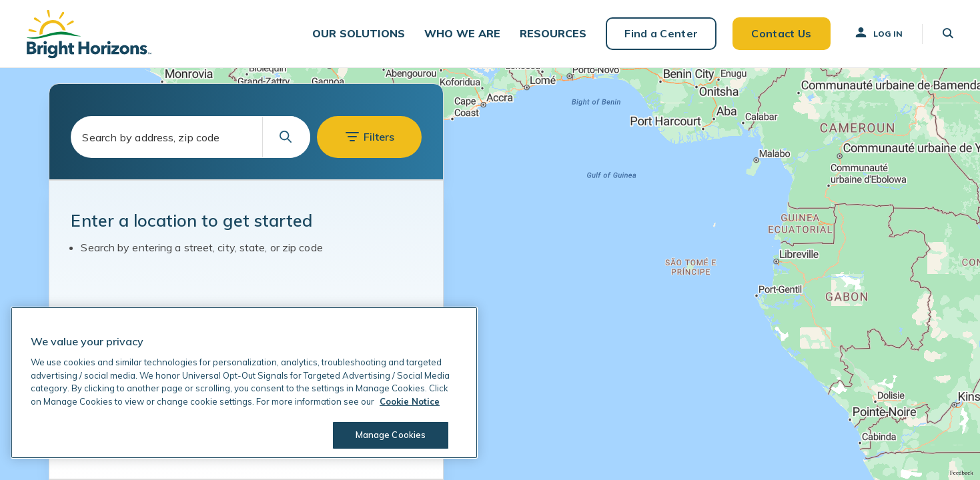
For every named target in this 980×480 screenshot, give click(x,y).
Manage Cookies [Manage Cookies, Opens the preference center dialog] (391, 435)
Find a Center (661, 33)
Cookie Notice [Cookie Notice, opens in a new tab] (410, 401)
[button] (359, 34)
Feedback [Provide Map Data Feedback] (962, 473)
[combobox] (190, 137)
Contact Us (781, 33)
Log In (878, 33)
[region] (244, 383)
